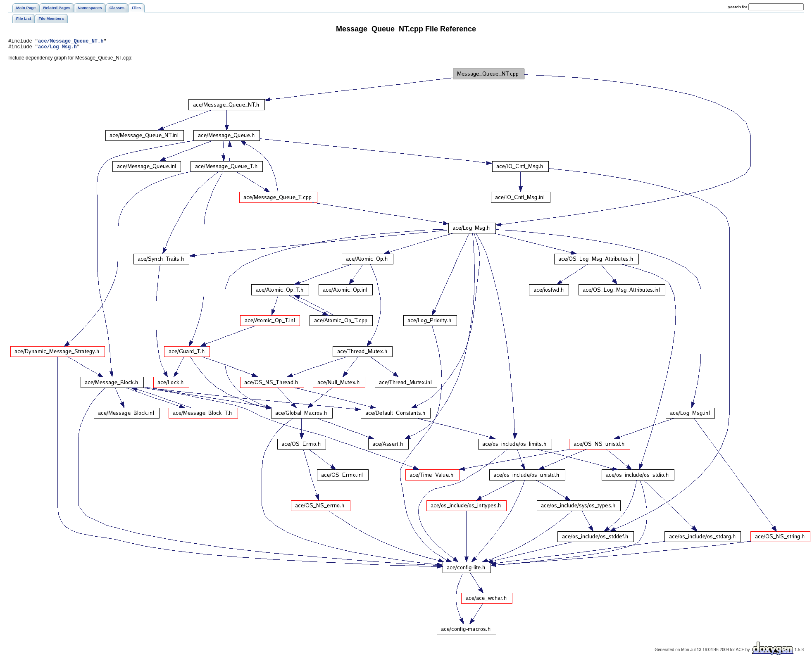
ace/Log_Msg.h (57, 49)
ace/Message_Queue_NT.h (71, 42)
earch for (737, 7)
